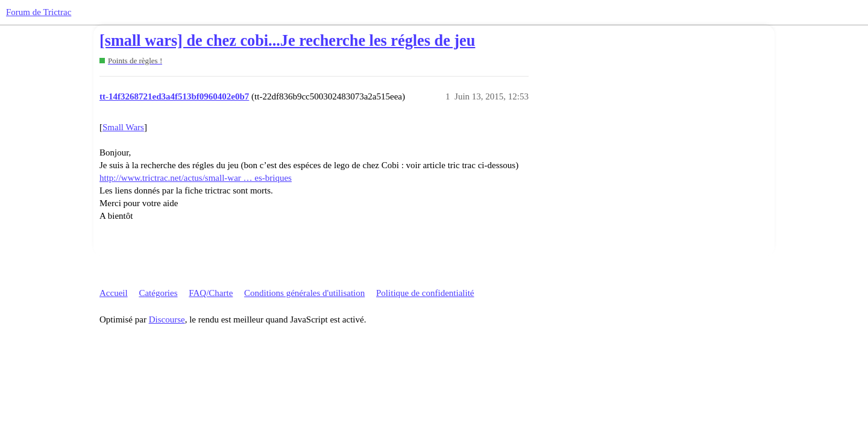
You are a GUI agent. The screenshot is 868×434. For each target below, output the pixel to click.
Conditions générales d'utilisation (304, 293)
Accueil (114, 293)
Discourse (167, 319)
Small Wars (123, 127)
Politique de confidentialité (425, 293)
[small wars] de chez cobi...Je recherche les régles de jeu (287, 41)
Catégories (158, 293)
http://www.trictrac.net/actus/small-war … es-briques (196, 178)
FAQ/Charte (211, 293)
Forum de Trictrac (39, 12)
